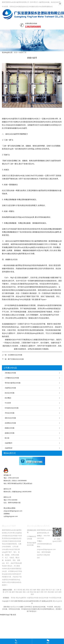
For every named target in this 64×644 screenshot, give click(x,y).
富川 (51, 590)
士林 (28, 592)
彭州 (56, 592)
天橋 (10, 592)
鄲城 (17, 592)
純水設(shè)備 (10, 393)
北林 (58, 590)
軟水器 (7, 438)
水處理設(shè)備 (10, 388)
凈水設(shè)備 (10, 413)
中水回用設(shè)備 (55, 598)
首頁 (15, 52)
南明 (60, 592)
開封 (53, 592)
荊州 (32, 594)
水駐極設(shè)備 (10, 373)
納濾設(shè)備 (10, 428)
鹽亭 (13, 592)
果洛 (28, 590)
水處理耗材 (9, 448)
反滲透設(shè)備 (10, 423)
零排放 (13, 598)
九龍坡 (43, 590)
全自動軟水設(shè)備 (15, 355)
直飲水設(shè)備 (10, 418)
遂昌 (24, 590)
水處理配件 (9, 443)
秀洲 (47, 590)
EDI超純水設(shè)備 (12, 408)
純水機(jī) (8, 398)
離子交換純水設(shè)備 (16, 359)
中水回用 (8, 403)
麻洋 (38, 592)
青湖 (35, 592)
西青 (42, 592)
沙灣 (6, 592)
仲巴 (46, 592)
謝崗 (21, 592)
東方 (15, 590)
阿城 (31, 592)
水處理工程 (23, 52)
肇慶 (38, 590)
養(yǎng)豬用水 (21, 598)
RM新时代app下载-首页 (8, 615)
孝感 (49, 592)
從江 (54, 590)
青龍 (24, 592)
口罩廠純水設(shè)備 (12, 378)
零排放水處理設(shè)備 (13, 383)
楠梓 (35, 590)
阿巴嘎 (20, 590)
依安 (31, 590)
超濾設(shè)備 (10, 433)
